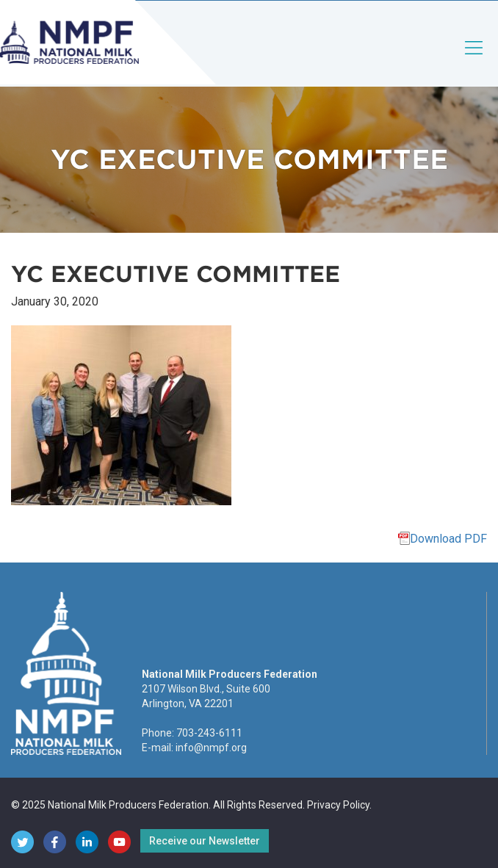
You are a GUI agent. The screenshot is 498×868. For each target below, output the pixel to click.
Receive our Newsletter (205, 841)
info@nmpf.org (211, 748)
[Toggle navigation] (474, 60)
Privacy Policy (338, 805)
